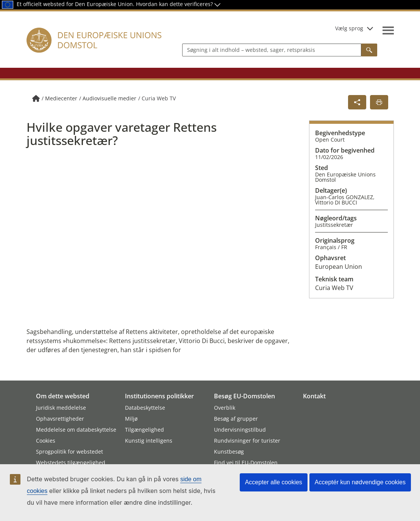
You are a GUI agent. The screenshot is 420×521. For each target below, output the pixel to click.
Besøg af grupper (236, 419)
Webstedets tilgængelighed (71, 463)
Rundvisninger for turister (247, 441)
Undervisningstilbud (240, 430)
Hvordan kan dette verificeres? (178, 4)
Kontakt (314, 396)
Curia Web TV (159, 98)
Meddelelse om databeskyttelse (76, 430)
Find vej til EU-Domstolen (246, 463)
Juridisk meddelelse (61, 408)
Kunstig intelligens (149, 441)
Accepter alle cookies (274, 482)
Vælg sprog (354, 28)
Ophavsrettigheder (60, 419)
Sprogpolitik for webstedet (69, 452)
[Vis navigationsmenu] (388, 30)
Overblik (225, 408)
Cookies (46, 441)
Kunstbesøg (229, 452)
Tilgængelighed (144, 430)
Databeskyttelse (145, 408)
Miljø (131, 419)
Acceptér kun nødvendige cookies (360, 482)
